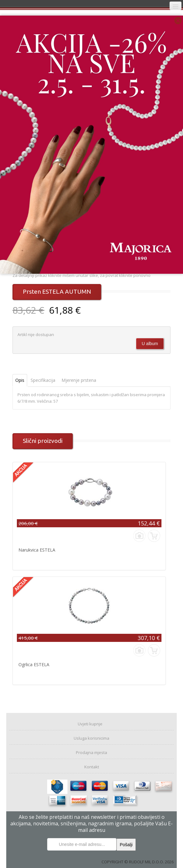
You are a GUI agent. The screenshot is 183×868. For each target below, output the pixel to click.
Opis (20, 380)
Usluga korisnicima (91, 738)
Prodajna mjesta (91, 752)
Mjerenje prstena (79, 380)
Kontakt (92, 767)
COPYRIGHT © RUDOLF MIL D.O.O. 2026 (138, 862)
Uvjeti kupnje (90, 724)
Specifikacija (43, 380)
